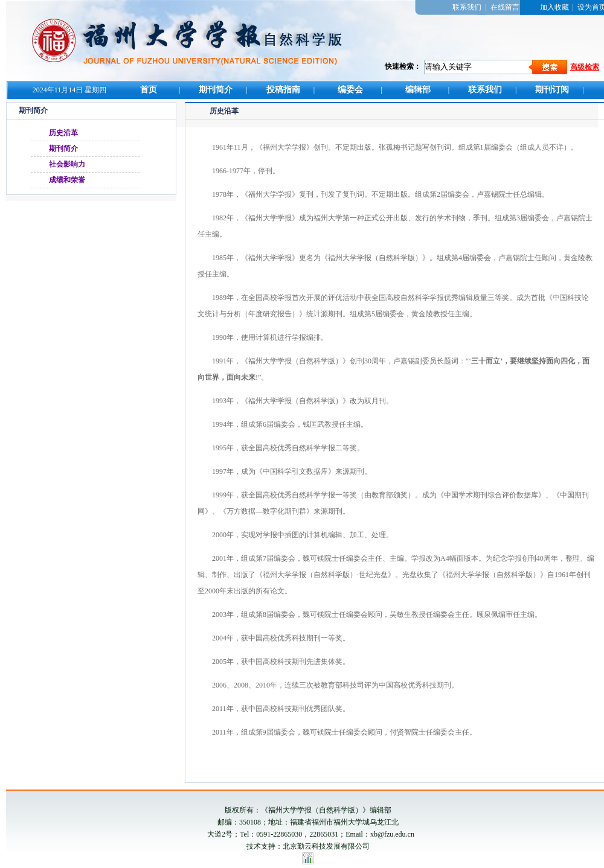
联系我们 (467, 7)
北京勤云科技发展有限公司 (326, 846)
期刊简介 (63, 148)
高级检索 (585, 67)
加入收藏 (554, 7)
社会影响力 (67, 164)
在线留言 (505, 7)
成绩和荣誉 (67, 180)
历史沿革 (63, 133)
